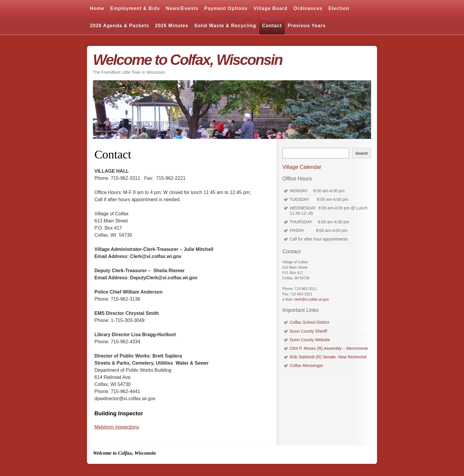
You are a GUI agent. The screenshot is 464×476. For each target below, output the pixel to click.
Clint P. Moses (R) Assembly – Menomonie (329, 348)
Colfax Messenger (306, 366)
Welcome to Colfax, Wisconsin (188, 60)
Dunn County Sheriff (308, 331)
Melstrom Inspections (117, 427)
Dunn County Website (310, 340)
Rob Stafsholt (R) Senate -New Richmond (328, 357)
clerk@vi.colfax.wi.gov (311, 299)
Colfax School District (309, 322)
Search (362, 153)
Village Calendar (302, 167)
